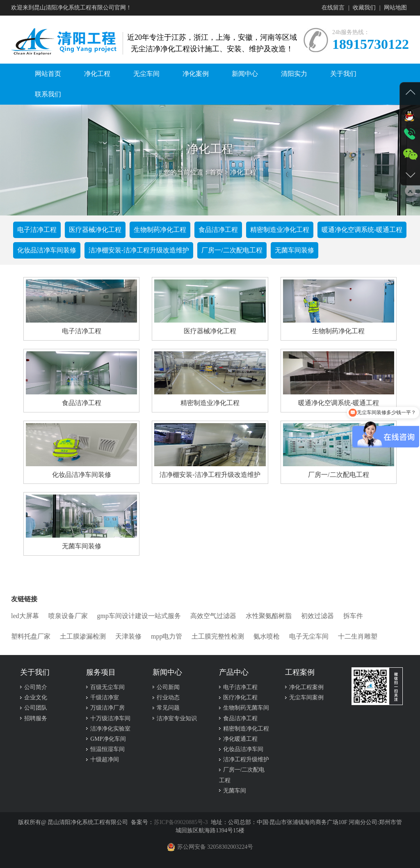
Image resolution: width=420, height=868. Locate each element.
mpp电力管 (167, 636)
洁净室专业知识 (177, 718)
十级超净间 (105, 759)
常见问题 (168, 708)
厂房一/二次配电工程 (232, 250)
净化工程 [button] (97, 74)
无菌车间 (235, 791)
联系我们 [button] (48, 94)
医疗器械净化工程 (95, 230)
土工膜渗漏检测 (83, 636)
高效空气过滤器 (213, 616)
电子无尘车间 (309, 636)
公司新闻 (168, 687)
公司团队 (36, 708)
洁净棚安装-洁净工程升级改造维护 (139, 250)
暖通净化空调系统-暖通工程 (362, 230)
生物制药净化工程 (160, 230)
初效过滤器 (317, 616)
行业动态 (168, 697)
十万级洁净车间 (110, 718)
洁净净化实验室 (110, 729)
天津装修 (128, 636)
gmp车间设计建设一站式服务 (139, 616)
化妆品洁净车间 (243, 749)
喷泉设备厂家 (68, 616)
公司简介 (36, 687)
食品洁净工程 (218, 230)
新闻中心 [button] (245, 74)
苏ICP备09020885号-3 (181, 822)
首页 (216, 172)
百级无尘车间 (107, 687)
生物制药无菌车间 (246, 708)
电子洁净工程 (37, 230)
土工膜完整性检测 (218, 636)
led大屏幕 (25, 616)
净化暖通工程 (240, 739)
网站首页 (48, 74)
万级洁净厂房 (107, 708)
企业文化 (36, 697)
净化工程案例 (306, 687)
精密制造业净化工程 (280, 230)
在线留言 (333, 8)
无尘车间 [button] (146, 74)
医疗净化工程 (240, 697)
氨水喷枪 (267, 636)
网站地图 (395, 8)
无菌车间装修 (294, 250)
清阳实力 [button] (294, 74)
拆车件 (353, 616)
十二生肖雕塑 (358, 636)
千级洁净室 (105, 697)
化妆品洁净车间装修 (47, 250)
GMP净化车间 (108, 739)
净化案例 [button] (196, 74)
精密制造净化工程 (246, 729)
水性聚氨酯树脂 (269, 616)
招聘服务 (36, 718)
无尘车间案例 (306, 697)
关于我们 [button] (343, 74)
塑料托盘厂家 (31, 636)
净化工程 (243, 172)
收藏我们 (364, 8)
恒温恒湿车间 (107, 749)
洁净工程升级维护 (246, 759)
